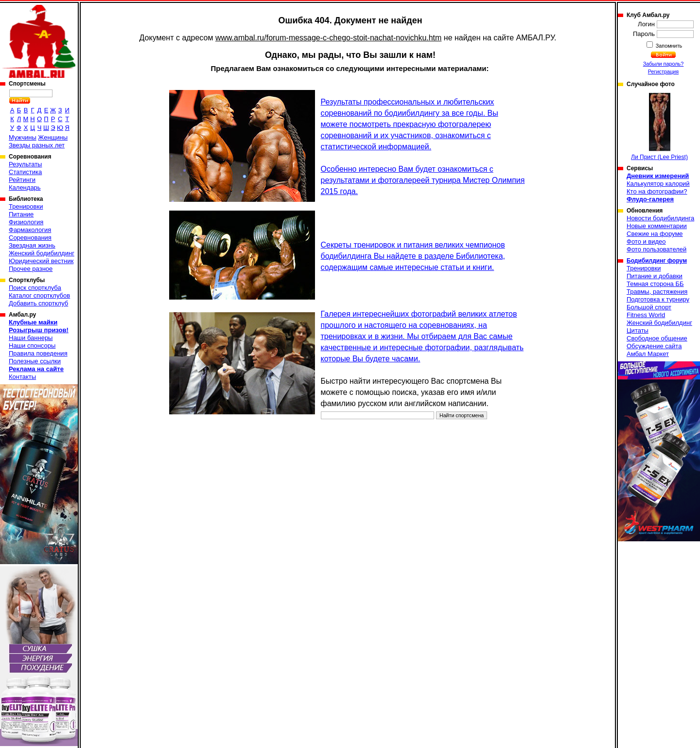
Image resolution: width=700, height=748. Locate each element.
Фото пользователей (656, 249)
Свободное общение (657, 338)
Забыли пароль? (664, 64)
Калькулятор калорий (658, 184)
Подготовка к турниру (658, 299)
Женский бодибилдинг (42, 253)
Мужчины (23, 137)
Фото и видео (646, 241)
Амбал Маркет (648, 354)
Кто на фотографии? (657, 191)
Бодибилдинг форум (657, 261)
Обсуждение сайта (654, 346)
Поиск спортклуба (35, 288)
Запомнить (668, 46)
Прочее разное (31, 269)
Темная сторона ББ (655, 284)
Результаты (25, 164)
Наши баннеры (31, 338)
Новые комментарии (657, 226)
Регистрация (663, 71)
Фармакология (30, 230)
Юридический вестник (41, 261)
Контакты (22, 377)
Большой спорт (649, 307)
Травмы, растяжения (657, 292)
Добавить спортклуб (38, 303)
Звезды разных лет (37, 145)
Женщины (53, 137)
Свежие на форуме (655, 234)
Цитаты (638, 330)
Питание (21, 214)
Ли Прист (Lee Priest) (659, 127)
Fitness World (646, 315)
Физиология (26, 222)
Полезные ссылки (35, 361)
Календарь (25, 187)
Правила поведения (38, 353)
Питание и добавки (655, 276)
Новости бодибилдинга (660, 218)
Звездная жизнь (32, 245)
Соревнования (30, 238)
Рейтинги (22, 180)
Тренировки (26, 206)
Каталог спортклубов (39, 295)
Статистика (25, 172)
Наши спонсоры (32, 346)
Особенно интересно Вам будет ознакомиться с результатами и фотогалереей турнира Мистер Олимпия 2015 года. (423, 180)
